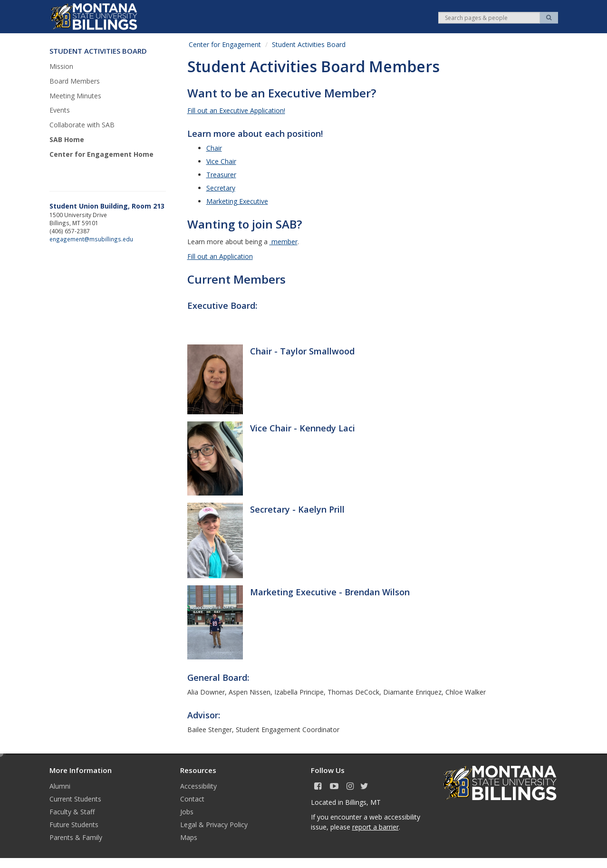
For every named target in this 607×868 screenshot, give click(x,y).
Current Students (75, 799)
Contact (192, 799)
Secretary (221, 188)
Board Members (75, 81)
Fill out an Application (220, 256)
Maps (189, 837)
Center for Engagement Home (101, 154)
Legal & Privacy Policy (214, 825)
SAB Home (67, 139)
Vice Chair (221, 161)
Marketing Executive (237, 201)
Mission (61, 66)
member (284, 242)
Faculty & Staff (72, 812)
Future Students (74, 825)
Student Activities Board (309, 44)
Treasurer (221, 175)
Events (60, 110)
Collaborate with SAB (82, 125)
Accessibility (198, 786)
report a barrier (376, 827)
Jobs (187, 812)
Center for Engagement (225, 44)
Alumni (60, 786)
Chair (214, 148)
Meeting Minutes (75, 96)
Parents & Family (76, 837)
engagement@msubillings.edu (91, 239)
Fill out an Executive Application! (236, 110)
